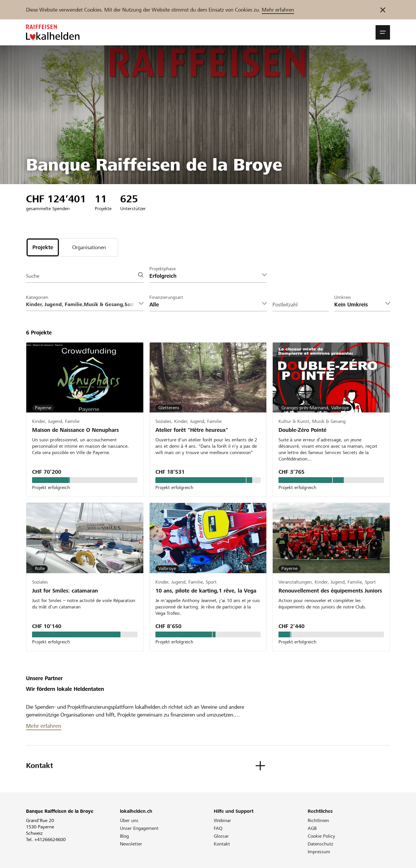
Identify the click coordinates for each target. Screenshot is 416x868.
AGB (312, 828)
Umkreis (343, 297)
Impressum (319, 852)
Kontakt (222, 844)
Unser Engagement (139, 828)
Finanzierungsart (166, 297)
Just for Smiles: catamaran (65, 591)
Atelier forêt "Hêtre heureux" (192, 430)
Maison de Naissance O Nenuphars (75, 430)
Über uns (129, 820)
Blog (124, 836)
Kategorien (37, 297)
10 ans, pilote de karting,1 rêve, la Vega (206, 591)
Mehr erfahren (278, 10)
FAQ (218, 828)
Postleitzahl (285, 305)
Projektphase (162, 269)
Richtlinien (318, 820)
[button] (383, 32)
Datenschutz (320, 844)
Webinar (222, 820)
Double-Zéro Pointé (302, 430)
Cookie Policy (321, 836)
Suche (33, 276)
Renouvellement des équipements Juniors (330, 591)
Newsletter (131, 844)
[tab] (43, 247)
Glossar (221, 836)
